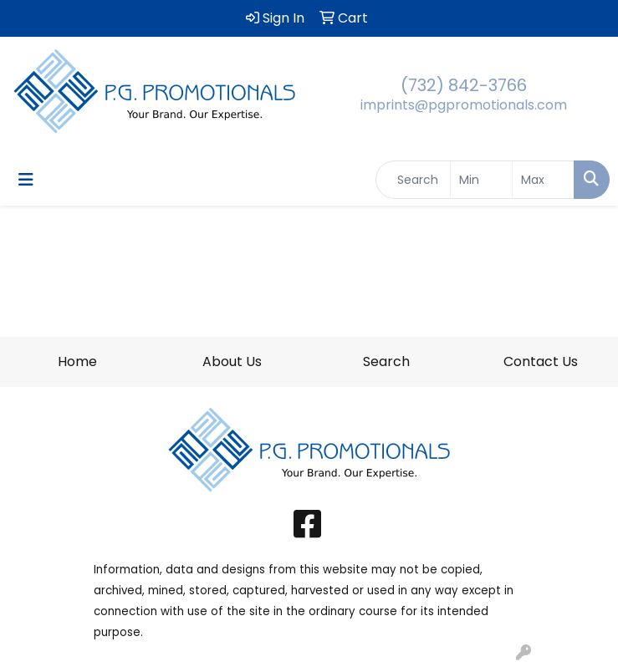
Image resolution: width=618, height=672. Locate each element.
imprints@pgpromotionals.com (464, 105)
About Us (232, 361)
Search (386, 361)
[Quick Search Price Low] (481, 180)
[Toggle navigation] (26, 180)
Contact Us (541, 361)
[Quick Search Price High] (543, 180)
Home (77, 361)
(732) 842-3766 (464, 85)
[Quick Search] (413, 180)
